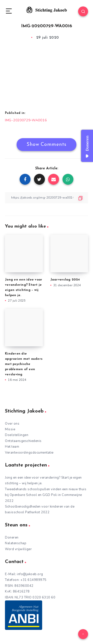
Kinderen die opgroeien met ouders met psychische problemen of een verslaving (24, 364)
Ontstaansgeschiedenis (23, 441)
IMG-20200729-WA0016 (26, 120)
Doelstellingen (17, 435)
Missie (10, 429)
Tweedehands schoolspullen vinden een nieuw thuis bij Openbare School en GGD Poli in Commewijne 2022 (46, 495)
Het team (12, 447)
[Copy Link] (46, 198)
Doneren (12, 538)
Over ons (12, 424)
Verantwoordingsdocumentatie (29, 453)
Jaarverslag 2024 (65, 280)
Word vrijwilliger (18, 549)
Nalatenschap (16, 543)
